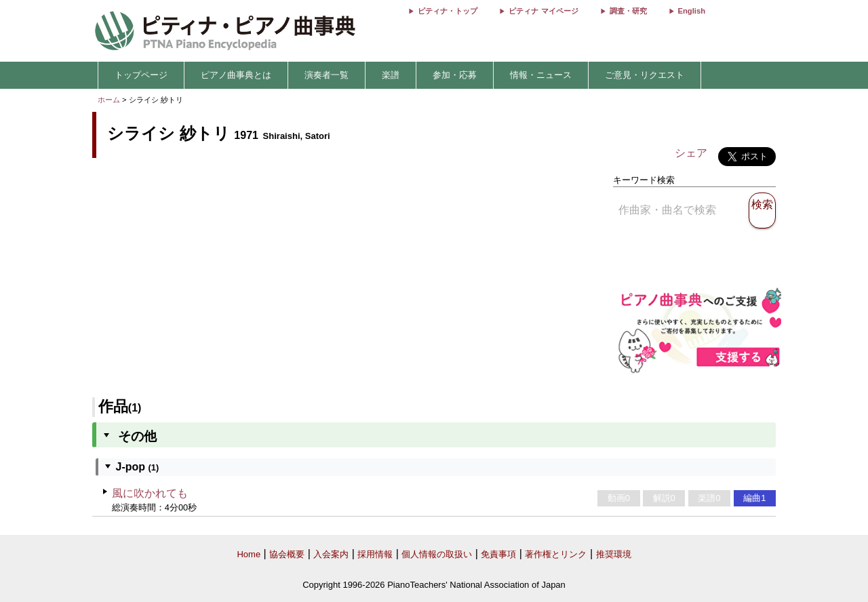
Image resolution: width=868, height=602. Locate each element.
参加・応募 (455, 75)
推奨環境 (614, 554)
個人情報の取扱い (437, 554)
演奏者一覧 (327, 75)
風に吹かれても (150, 493)
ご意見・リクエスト (645, 75)
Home (249, 554)
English (692, 11)
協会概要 (287, 554)
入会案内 (331, 554)
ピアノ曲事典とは (236, 75)
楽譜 (391, 75)
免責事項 (498, 554)
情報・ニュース (541, 75)
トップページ (141, 75)
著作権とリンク (556, 554)
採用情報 (375, 554)
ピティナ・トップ (448, 11)
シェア (691, 153)
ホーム (109, 100)
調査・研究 (628, 11)
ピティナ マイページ (543, 11)
